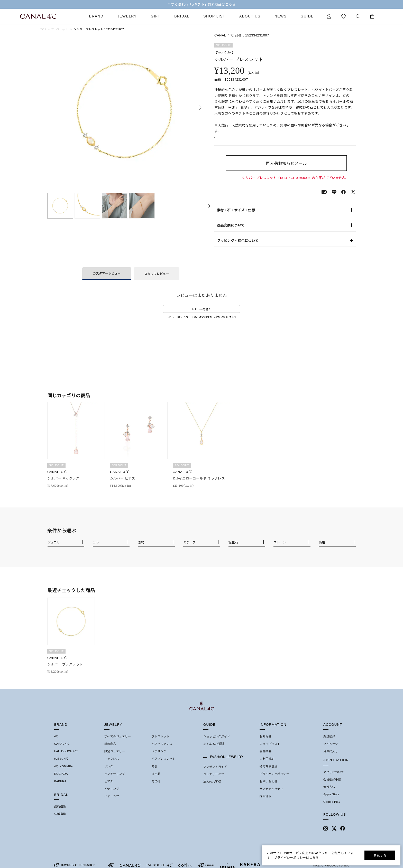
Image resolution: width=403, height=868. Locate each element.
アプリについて (334, 778)
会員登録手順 (332, 786)
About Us (250, 16)
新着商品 (110, 750)
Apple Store (331, 800)
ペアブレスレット (163, 765)
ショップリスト (270, 750)
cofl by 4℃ (61, 765)
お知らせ (265, 742)
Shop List (214, 16)
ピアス (109, 787)
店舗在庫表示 (229, 141)
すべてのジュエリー (118, 742)
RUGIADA (61, 780)
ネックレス (112, 765)
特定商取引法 (268, 772)
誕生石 (156, 780)
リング (109, 772)
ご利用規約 (267, 765)
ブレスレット (60, 29)
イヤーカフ (112, 802)
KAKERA (60, 787)
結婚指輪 (60, 820)
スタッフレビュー (157, 280)
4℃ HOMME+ (63, 772)
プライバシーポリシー (274, 780)
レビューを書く (201, 315)
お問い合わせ (268, 787)
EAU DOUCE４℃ (66, 757)
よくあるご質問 (214, 750)
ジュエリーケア (214, 780)
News (281, 16)
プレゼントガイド (215, 773)
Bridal (182, 16)
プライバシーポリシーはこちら (296, 857)
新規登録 (329, 742)
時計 (155, 772)
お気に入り (331, 757)
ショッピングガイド (217, 742)
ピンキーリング (115, 780)
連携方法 (329, 793)
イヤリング (112, 795)
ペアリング (159, 757)
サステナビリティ (271, 795)
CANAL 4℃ (62, 750)
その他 (156, 787)
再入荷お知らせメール (295, 169)
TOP (43, 29)
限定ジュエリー (115, 757)
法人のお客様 (212, 788)
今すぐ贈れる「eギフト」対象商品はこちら (202, 4)
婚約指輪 (60, 813)
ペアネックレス (162, 750)
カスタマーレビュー (107, 279)
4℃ (56, 742)
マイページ (331, 750)
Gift (156, 16)
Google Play (332, 808)
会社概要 (265, 757)
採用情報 (265, 802)
